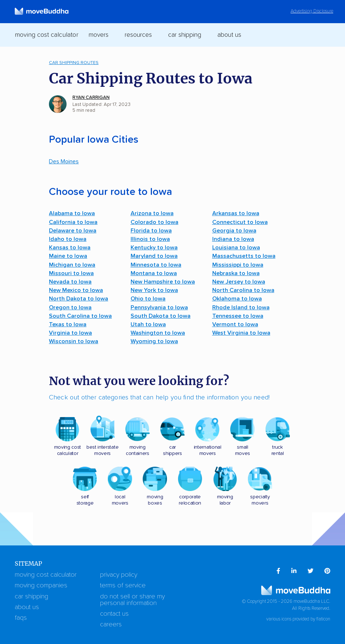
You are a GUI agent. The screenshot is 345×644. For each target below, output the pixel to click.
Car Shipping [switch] (185, 35)
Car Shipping (31, 597)
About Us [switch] (229, 35)
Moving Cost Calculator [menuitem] (47, 35)
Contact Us (114, 614)
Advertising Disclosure (312, 11)
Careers (111, 625)
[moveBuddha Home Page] (42, 11)
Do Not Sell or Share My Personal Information (132, 600)
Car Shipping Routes (74, 63)
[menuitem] (278, 571)
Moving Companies (41, 586)
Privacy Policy (119, 575)
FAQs (21, 618)
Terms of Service (123, 586)
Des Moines (64, 161)
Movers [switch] (99, 35)
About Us (27, 607)
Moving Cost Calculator (46, 575)
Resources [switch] (138, 35)
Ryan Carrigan (91, 98)
